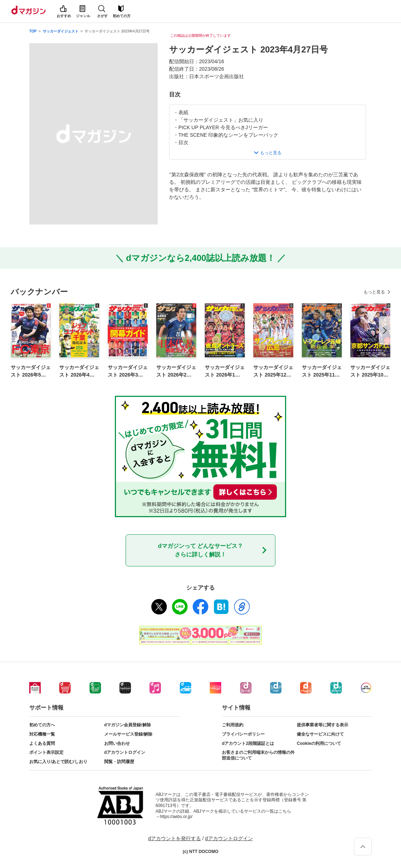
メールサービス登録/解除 (128, 734)
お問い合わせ (117, 743)
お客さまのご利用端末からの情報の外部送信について (258, 755)
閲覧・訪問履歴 (119, 762)
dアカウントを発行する (174, 838)
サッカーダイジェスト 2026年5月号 (31, 372)
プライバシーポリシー (243, 734)
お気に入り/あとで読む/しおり (58, 762)
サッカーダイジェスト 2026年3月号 (128, 372)
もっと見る (374, 292)
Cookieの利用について (319, 743)
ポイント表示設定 (46, 752)
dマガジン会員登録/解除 (128, 725)
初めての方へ (42, 725)
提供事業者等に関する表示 (323, 725)
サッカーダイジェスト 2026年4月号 (79, 372)
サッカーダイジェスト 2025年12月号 (273, 372)
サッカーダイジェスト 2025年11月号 (322, 372)
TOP (33, 31)
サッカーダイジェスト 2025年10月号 (370, 372)
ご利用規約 (233, 725)
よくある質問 (42, 743)
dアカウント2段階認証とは (248, 743)
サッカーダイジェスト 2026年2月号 (176, 372)
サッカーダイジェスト (61, 31)
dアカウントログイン (125, 752)
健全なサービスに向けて (320, 734)
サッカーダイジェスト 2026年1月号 (225, 372)
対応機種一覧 (42, 734)
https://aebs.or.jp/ (176, 817)
